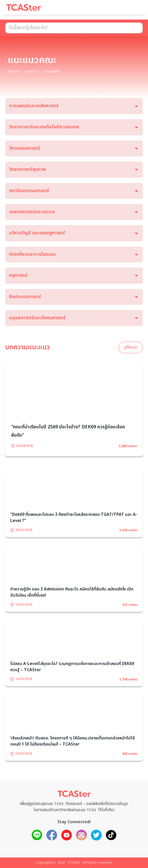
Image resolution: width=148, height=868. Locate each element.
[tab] (74, 106)
